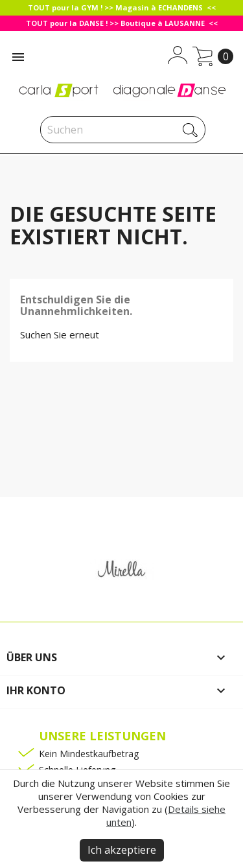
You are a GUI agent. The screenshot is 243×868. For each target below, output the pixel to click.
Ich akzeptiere (122, 850)
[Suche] (123, 130)
